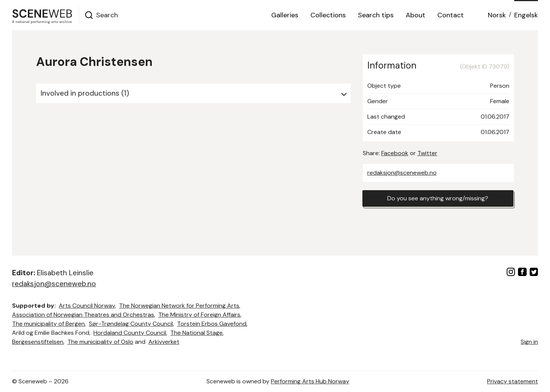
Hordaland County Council (130, 333)
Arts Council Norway (87, 306)
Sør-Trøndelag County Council (131, 324)
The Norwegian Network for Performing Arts (179, 306)
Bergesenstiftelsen (38, 342)
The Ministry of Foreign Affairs (199, 315)
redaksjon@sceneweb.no (402, 173)
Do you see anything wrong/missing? (438, 198)
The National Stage (196, 333)
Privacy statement (513, 381)
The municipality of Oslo (100, 342)
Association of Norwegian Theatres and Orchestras (83, 315)
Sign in (529, 342)
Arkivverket (164, 342)
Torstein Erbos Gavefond (212, 324)
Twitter (427, 153)
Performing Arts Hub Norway (310, 381)
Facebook (395, 153)
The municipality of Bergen (48, 324)
